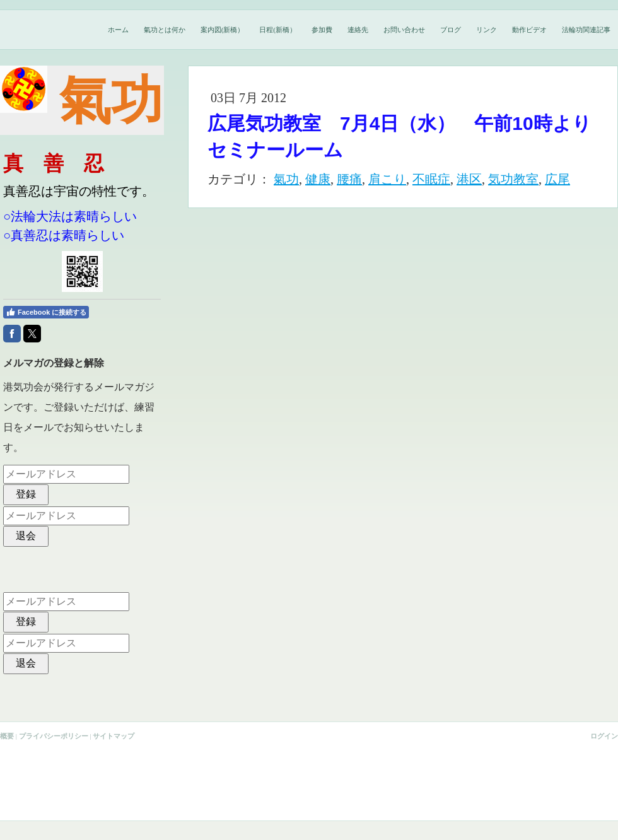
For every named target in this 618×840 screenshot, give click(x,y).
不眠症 (431, 179)
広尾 (557, 179)
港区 (469, 179)
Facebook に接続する (46, 312)
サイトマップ (114, 736)
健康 (318, 179)
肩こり (387, 179)
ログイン (604, 736)
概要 (7, 736)
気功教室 (513, 179)
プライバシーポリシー (54, 736)
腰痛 (349, 179)
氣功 (286, 179)
